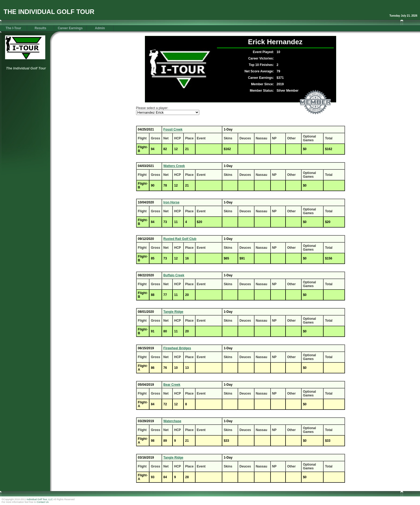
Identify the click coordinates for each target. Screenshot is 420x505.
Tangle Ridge (173, 312)
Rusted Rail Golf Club (180, 239)
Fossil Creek (173, 129)
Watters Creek (174, 166)
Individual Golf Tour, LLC (40, 499)
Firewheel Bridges (177, 348)
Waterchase (172, 421)
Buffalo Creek (174, 275)
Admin (100, 28)
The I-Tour (13, 28)
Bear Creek (172, 385)
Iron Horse (171, 202)
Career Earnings (70, 28)
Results (40, 28)
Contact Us (43, 502)
